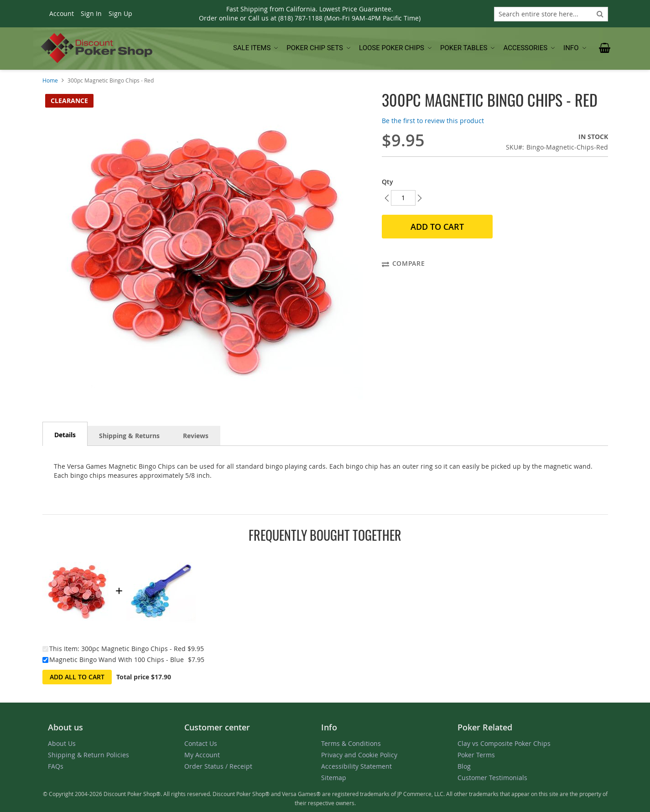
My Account (202, 755)
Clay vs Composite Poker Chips (504, 743)
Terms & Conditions (351, 743)
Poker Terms (476, 755)
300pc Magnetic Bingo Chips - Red (133, 649)
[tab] (65, 434)
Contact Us (201, 743)
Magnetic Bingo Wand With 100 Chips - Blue (117, 659)
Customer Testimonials (492, 778)
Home (50, 80)
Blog (464, 766)
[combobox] (551, 14)
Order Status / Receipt (218, 766)
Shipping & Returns (129, 436)
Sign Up (120, 13)
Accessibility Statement (356, 766)
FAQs (56, 766)
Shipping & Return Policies (88, 755)
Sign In (91, 13)
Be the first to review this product (433, 121)
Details (65, 435)
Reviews (196, 436)
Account (62, 13)
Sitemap (334, 778)
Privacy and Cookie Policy (359, 755)
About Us (62, 743)
